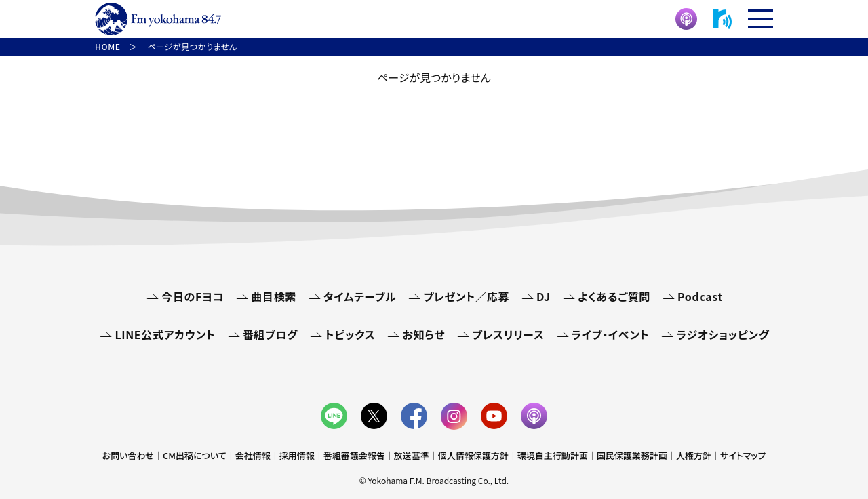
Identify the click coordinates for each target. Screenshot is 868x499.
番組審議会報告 (354, 455)
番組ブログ (270, 334)
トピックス (350, 334)
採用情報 (297, 455)
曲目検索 (274, 296)
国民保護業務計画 (632, 455)
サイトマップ (743, 455)
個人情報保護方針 (473, 455)
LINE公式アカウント (165, 334)
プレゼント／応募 (466, 296)
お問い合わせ (128, 455)
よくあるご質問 (614, 296)
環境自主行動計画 (553, 455)
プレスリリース (508, 334)
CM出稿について (195, 455)
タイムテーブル (360, 296)
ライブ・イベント (611, 334)
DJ (544, 296)
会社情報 (253, 455)
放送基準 (412, 455)
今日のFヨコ (193, 296)
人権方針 (694, 455)
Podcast (700, 296)
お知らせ (423, 334)
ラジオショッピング (723, 334)
